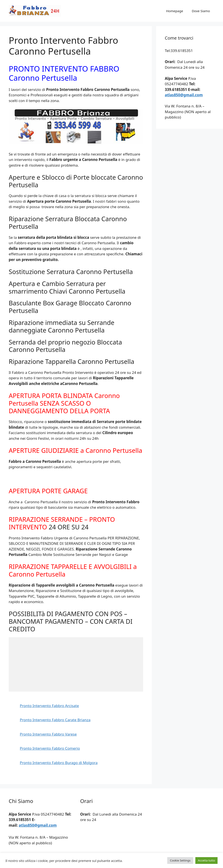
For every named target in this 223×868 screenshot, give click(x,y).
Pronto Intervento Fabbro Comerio (50, 748)
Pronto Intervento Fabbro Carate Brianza (55, 720)
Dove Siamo (201, 11)
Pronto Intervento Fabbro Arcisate (49, 706)
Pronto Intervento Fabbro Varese (48, 734)
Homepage (175, 11)
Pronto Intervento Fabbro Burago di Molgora (59, 763)
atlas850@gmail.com (184, 95)
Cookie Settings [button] (180, 860)
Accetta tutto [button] (206, 860)
